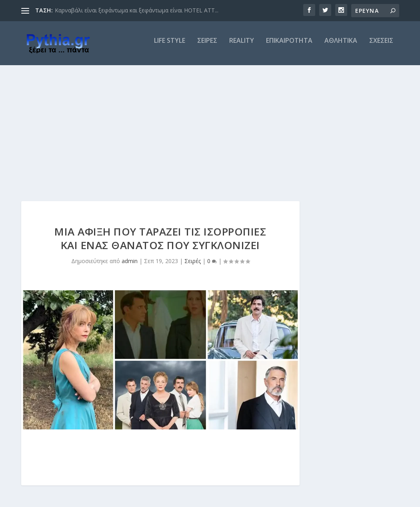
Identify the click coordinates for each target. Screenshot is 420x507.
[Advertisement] (210, 131)
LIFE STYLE (170, 47)
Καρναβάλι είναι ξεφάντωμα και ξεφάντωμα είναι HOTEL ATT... (137, 10)
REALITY (242, 47)
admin (130, 266)
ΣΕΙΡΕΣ (207, 47)
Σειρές (193, 266)
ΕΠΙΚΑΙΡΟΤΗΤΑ (289, 47)
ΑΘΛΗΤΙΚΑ (341, 47)
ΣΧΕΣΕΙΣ (381, 47)
